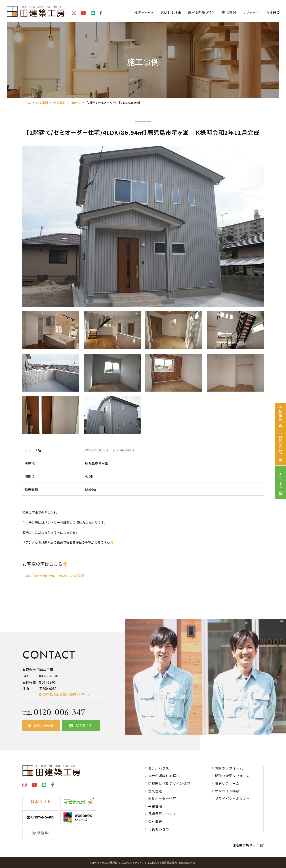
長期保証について (162, 814)
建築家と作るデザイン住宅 (169, 783)
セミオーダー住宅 (162, 798)
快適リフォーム (227, 783)
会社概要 (155, 821)
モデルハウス (159, 768)
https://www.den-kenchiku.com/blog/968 (53, 575)
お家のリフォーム (229, 768)
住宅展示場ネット (246, 845)
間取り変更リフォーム (233, 776)
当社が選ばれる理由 (164, 776)
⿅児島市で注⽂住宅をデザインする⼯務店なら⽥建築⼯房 (142, 862)
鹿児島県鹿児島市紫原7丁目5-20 (67, 695)
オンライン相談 (227, 791)
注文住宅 (155, 791)
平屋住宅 (155, 806)
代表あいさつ (159, 829)
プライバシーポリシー (233, 798)
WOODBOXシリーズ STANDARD (109, 450)
